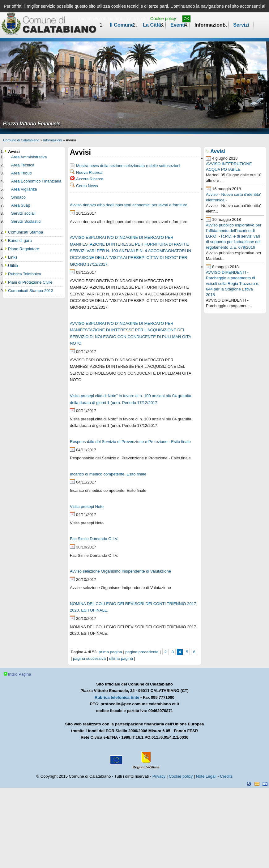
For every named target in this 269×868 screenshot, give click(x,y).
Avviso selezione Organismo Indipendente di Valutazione (120, 571)
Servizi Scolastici (26, 221)
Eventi (178, 25)
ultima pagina (121, 658)
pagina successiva (89, 658)
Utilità (13, 266)
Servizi (241, 25)
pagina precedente (142, 652)
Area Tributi (21, 173)
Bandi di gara (20, 241)
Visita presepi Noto (87, 507)
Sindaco (18, 197)
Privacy (159, 776)
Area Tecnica (23, 165)
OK (186, 19)
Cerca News (87, 186)
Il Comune (122, 25)
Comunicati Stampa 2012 (31, 291)
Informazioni (209, 25)
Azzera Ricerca (90, 179)
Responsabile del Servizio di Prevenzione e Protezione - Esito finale (130, 442)
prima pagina (110, 652)
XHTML (265, 784)
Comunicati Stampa (26, 232)
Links (13, 257)
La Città (152, 25)
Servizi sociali (23, 213)
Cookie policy (163, 19)
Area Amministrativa (29, 157)
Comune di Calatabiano (21, 140)
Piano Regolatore (23, 249)
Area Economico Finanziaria (36, 181)
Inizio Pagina (19, 674)
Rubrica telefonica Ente (117, 697)
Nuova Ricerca (89, 172)
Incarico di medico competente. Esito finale (108, 474)
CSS (257, 784)
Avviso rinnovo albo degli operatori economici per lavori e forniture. (129, 205)
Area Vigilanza (24, 189)
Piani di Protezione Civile (30, 282)
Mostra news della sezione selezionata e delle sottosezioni (128, 166)
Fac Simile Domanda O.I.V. (94, 539)
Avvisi (218, 151)
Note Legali (206, 776)
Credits (226, 776)
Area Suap (21, 205)
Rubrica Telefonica (25, 274)
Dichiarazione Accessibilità (249, 784)
